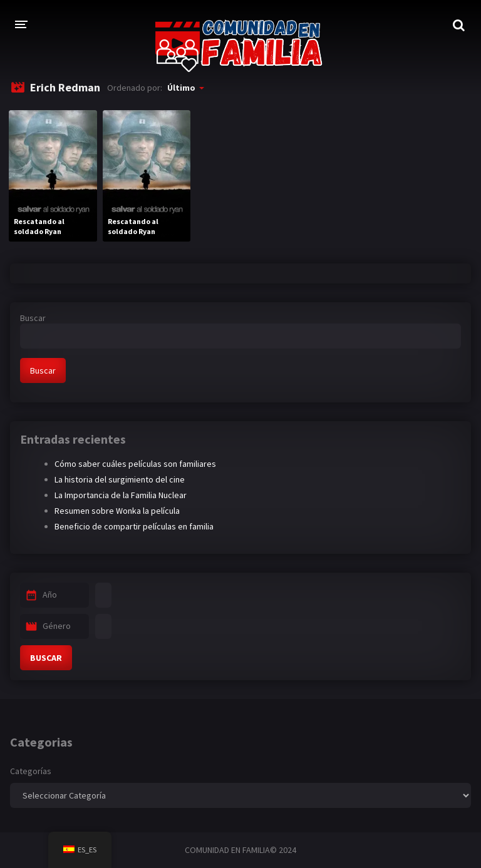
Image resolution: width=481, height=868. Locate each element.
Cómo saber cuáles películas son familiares (135, 464)
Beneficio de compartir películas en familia (134, 526)
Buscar (33, 318)
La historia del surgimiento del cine (120, 479)
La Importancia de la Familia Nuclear (121, 495)
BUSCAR (46, 658)
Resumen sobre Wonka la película (117, 511)
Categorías (31, 771)
